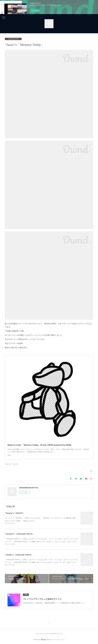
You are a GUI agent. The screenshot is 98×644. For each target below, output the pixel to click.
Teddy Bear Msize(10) (12, 464)
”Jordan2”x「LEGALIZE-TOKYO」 (19, 534)
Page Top (49, 623)
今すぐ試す (35, 11)
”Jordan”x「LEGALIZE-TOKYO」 (19, 555)
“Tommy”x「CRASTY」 (15, 513)
